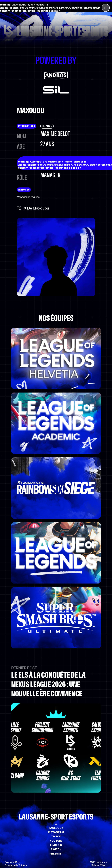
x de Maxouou (33, 208)
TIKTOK (56, 836)
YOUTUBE (56, 841)
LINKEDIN (56, 845)
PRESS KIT (56, 854)
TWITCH (56, 849)
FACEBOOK (56, 828)
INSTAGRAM (56, 832)
